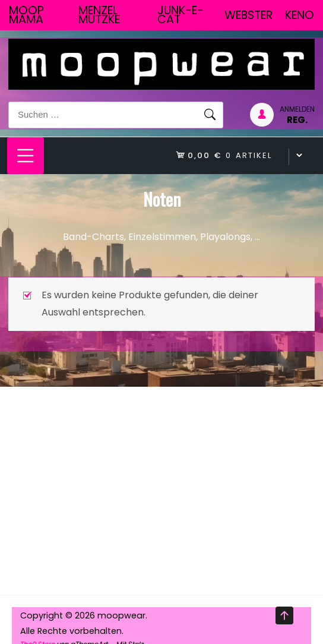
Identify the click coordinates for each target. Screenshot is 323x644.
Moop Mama (26, 15)
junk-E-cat (180, 15)
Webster (248, 15)
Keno (300, 15)
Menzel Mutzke (99, 15)
